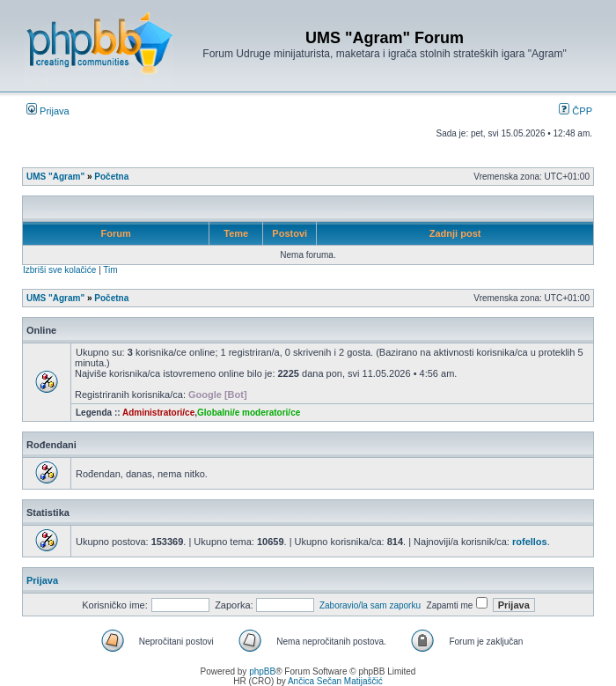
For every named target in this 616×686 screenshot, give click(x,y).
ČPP (576, 111)
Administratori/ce (158, 413)
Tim (110, 270)
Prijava (48, 111)
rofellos (530, 542)
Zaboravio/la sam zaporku (370, 605)
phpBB (262, 671)
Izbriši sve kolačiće (59, 270)
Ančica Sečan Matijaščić (335, 681)
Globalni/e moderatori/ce (249, 413)
